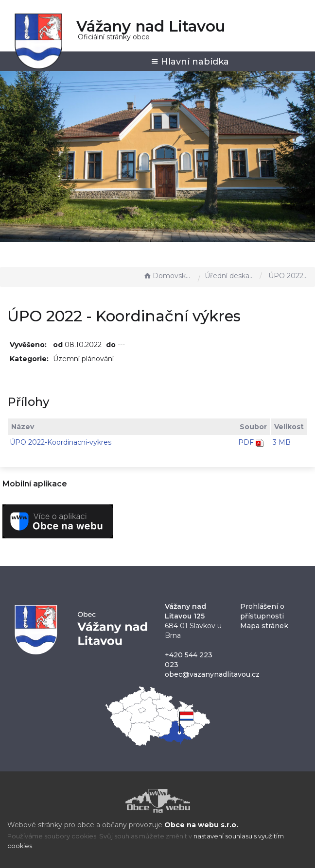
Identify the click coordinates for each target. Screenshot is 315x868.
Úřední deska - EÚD (230, 276)
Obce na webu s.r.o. (201, 825)
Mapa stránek (264, 626)
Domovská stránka (168, 276)
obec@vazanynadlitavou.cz (212, 674)
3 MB (282, 442)
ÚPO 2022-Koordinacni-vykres (61, 442)
